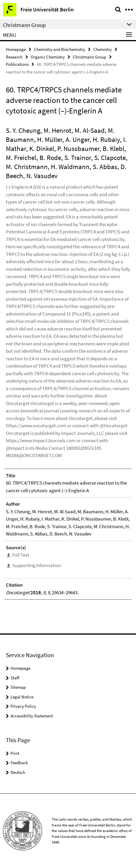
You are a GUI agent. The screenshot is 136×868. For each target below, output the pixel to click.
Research (14, 57)
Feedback (19, 763)
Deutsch (18, 772)
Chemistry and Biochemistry (60, 49)
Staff (15, 678)
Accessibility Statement (32, 716)
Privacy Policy (23, 706)
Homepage (16, 49)
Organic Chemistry (48, 57)
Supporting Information (37, 565)
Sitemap (18, 687)
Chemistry (103, 49)
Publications (17, 64)
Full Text (21, 555)
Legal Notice (22, 697)
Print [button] (15, 753)
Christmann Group (89, 57)
